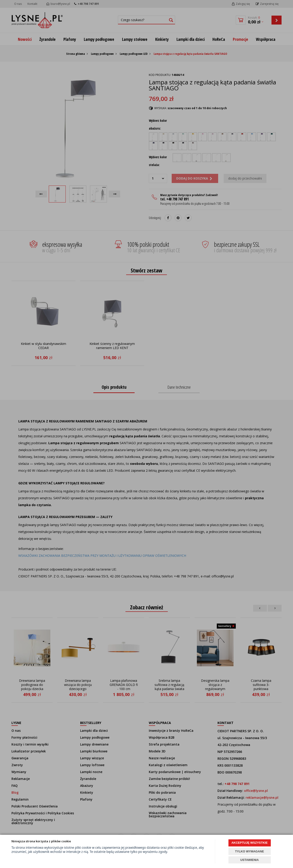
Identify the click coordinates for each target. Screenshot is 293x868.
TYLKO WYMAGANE (250, 851)
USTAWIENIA (250, 860)
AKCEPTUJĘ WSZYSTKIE (250, 843)
